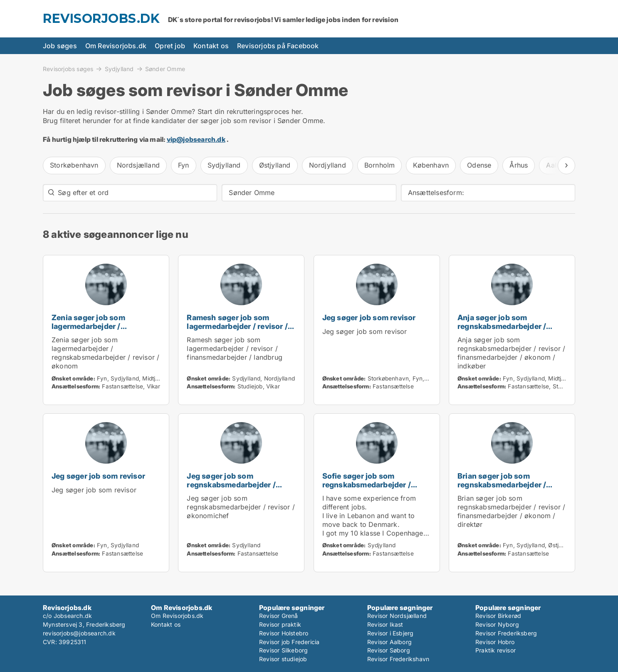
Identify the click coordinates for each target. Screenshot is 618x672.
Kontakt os (211, 46)
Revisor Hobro (495, 642)
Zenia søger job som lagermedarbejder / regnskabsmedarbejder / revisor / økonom (96, 330)
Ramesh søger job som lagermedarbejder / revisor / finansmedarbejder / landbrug (241, 326)
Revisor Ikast (385, 624)
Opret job (170, 46)
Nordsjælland (138, 165)
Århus (519, 165)
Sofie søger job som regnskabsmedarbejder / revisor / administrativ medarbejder (367, 489)
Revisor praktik (280, 624)
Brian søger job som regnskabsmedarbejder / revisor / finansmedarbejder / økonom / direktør (510, 489)
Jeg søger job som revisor (369, 317)
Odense (479, 165)
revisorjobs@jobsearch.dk (79, 633)
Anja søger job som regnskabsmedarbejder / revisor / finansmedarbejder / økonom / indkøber (510, 330)
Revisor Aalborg (389, 642)
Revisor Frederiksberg (506, 633)
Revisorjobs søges (68, 69)
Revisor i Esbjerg (390, 633)
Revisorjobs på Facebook (278, 46)
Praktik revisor (496, 650)
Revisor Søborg (389, 650)
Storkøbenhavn (74, 165)
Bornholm (380, 165)
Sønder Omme (165, 69)
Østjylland (275, 165)
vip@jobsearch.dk (196, 139)
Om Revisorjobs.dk (116, 46)
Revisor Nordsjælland (397, 616)
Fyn (184, 165)
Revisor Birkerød (498, 616)
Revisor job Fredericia (289, 642)
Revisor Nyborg (497, 624)
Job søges (60, 46)
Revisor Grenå (279, 616)
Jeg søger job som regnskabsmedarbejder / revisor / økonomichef (231, 485)
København (431, 165)
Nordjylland (328, 165)
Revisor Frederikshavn (398, 659)
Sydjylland (119, 69)
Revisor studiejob (283, 659)
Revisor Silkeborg (283, 650)
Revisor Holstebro (284, 633)
